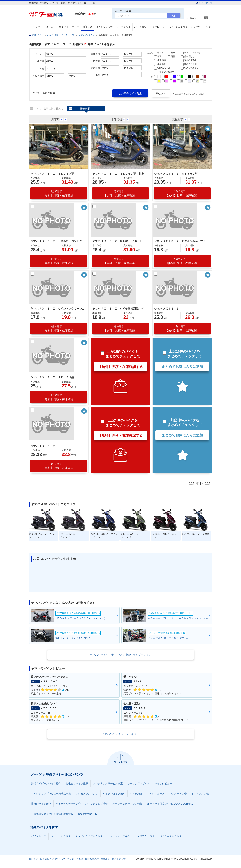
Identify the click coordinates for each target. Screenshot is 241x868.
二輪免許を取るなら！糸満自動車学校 (52, 814)
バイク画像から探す (171, 836)
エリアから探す (146, 836)
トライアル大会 (200, 794)
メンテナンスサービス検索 (108, 783)
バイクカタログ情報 (97, 804)
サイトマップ (204, 3)
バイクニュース (156, 794)
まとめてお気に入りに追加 (182, 367)
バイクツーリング (201, 27)
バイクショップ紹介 (114, 794)
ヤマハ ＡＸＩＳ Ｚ (166, 309)
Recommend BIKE (88, 814)
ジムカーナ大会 (178, 794)
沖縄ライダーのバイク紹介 (46, 783)
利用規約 (33, 859)
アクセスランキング (87, 794)
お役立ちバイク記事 (77, 783)
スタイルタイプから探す (89, 836)
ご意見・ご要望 (75, 859)
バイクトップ (39, 836)
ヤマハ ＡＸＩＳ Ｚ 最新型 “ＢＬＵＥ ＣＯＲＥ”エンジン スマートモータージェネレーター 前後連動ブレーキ (120, 241)
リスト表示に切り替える (50, 109)
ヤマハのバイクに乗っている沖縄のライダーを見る (121, 655)
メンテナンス (123, 27)
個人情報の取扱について (53, 859)
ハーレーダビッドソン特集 (127, 804)
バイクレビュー (158, 27)
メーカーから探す (61, 836)
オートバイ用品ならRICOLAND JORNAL (170, 804)
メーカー (51, 27)
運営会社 (105, 859)
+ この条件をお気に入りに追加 (189, 94)
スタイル (64, 27)
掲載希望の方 (92, 859)
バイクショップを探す (120, 836)
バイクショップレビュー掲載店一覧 (51, 794)
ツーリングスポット (139, 783)
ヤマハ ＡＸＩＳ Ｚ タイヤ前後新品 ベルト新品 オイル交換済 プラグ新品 (120, 309)
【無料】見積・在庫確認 (58, 193)
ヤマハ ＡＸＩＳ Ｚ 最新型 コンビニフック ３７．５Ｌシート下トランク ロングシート (58, 241)
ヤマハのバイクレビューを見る (121, 734)
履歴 (206, 17)
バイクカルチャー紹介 (68, 804)
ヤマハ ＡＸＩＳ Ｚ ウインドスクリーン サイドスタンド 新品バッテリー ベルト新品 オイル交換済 (58, 309)
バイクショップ (104, 27)
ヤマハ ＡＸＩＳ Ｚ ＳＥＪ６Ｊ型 (52, 174)
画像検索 (87, 27)
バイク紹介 (136, 794)
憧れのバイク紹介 (41, 804)
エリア (76, 27)
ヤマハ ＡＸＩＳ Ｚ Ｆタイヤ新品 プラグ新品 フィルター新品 (182, 241)
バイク (36, 27)
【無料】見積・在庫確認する (120, 367)
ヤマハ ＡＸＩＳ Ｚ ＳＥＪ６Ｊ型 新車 (118, 174)
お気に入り (192, 17)
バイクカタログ (179, 27)
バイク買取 (140, 27)
